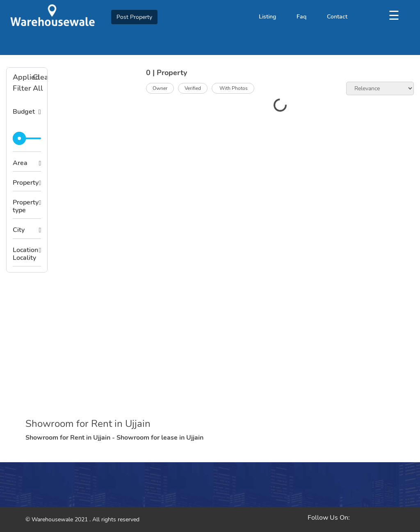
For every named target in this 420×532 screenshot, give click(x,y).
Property (26, 183)
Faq (301, 17)
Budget (24, 112)
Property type (26, 206)
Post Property (134, 17)
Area (20, 163)
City (19, 230)
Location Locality (25, 254)
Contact (337, 17)
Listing (267, 17)
